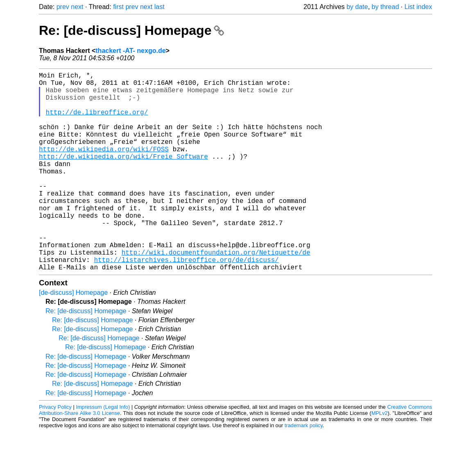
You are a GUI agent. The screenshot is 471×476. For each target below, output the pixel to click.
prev (63, 7)
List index (418, 7)
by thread (385, 7)
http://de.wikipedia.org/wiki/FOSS (104, 167)
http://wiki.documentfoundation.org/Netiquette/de (216, 293)
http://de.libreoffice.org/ (97, 122)
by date (357, 7)
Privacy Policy (55, 451)
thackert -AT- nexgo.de (130, 51)
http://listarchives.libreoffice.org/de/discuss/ (186, 302)
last (160, 7)
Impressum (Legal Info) (103, 451)
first (118, 7)
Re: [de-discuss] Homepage (131, 30)
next (77, 7)
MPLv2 (380, 457)
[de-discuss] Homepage (73, 337)
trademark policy (304, 470)
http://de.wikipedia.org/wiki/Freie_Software (123, 176)
